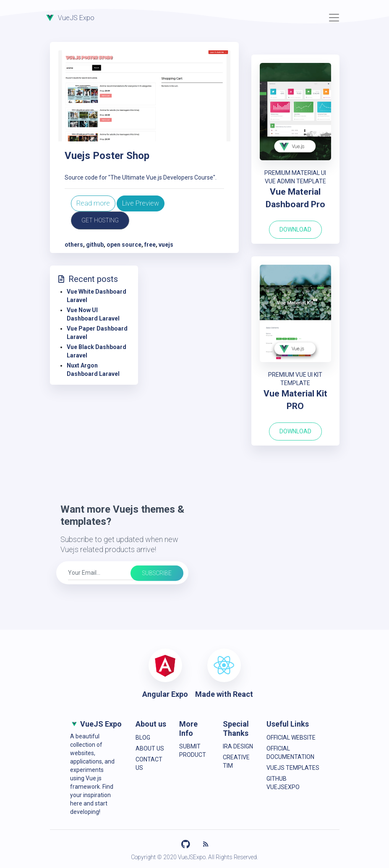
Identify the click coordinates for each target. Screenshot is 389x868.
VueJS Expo (69, 17)
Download (295, 229)
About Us (150, 748)
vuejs (166, 245)
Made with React (224, 694)
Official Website (291, 738)
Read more (93, 203)
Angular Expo (165, 694)
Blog (143, 738)
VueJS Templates (293, 768)
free (150, 245)
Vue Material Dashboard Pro (295, 198)
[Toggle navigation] (334, 18)
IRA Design (238, 746)
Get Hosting (100, 220)
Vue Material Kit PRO (295, 400)
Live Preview (141, 203)
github (95, 245)
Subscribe (157, 573)
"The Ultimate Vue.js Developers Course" (162, 177)
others (74, 245)
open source (124, 245)
